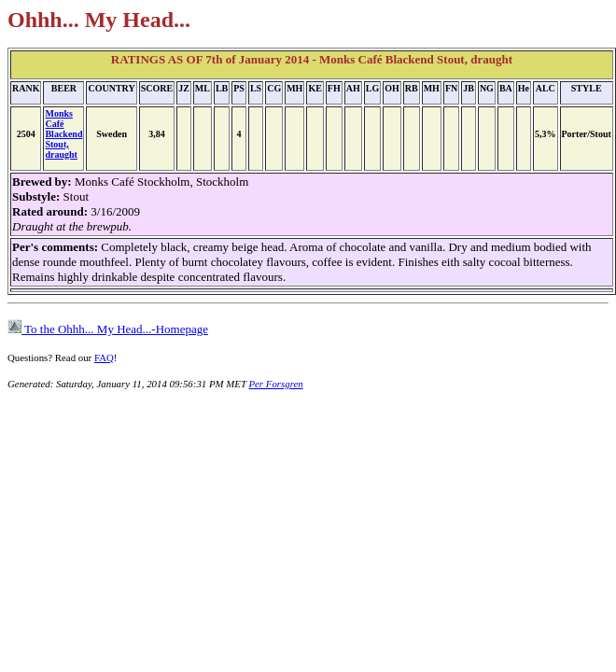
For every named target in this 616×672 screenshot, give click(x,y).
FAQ (104, 357)
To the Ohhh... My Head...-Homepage (108, 329)
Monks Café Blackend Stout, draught (63, 134)
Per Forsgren (275, 384)
